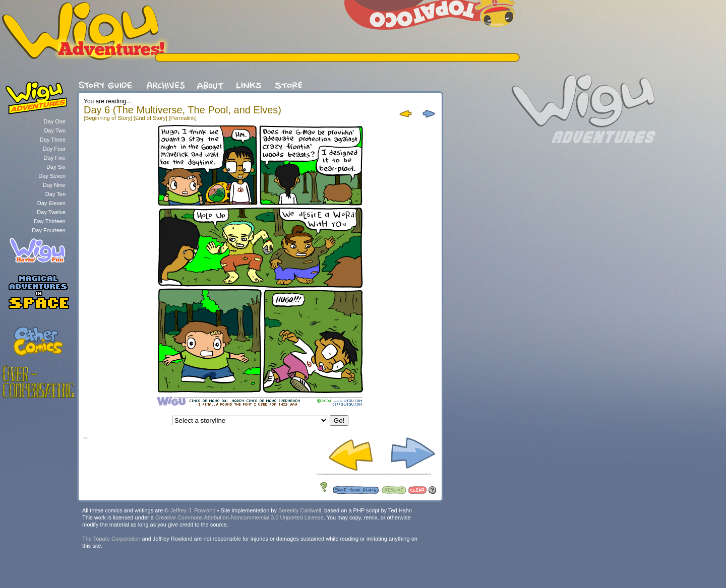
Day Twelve (51, 212)
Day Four (54, 149)
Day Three (53, 140)
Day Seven (52, 176)
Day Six (56, 167)
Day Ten (55, 194)
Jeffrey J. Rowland (193, 510)
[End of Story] (150, 118)
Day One (55, 121)
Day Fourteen (49, 230)
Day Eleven (51, 203)
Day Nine (54, 185)
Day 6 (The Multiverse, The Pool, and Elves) (183, 110)
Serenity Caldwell (300, 510)
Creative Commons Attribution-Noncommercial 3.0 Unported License (239, 517)
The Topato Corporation (111, 539)
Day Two (55, 130)
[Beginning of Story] (108, 118)
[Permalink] (183, 118)
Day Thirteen (50, 221)
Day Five (55, 158)
